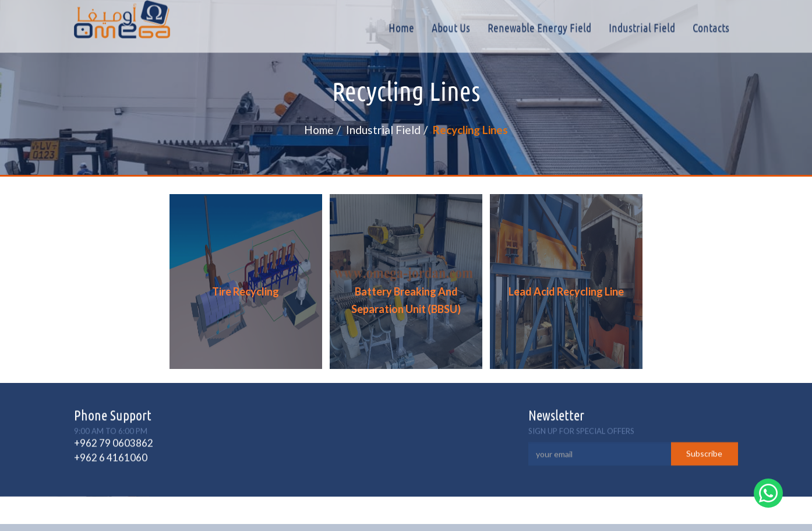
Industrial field (642, 27)
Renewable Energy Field (539, 27)
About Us (451, 27)
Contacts (711, 27)
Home (401, 27)
